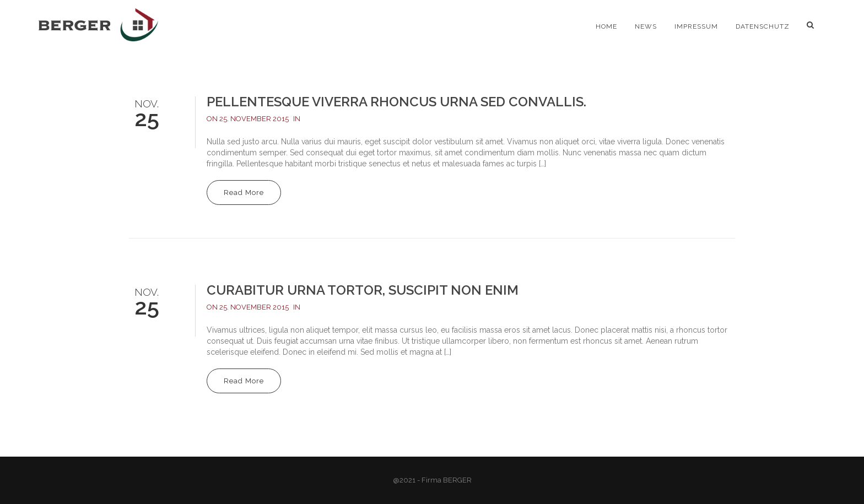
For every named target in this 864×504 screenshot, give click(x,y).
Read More (244, 193)
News (646, 26)
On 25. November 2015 (248, 119)
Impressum (696, 26)
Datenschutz (763, 26)
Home (606, 26)
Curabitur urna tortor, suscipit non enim (363, 290)
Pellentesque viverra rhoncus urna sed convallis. (396, 102)
